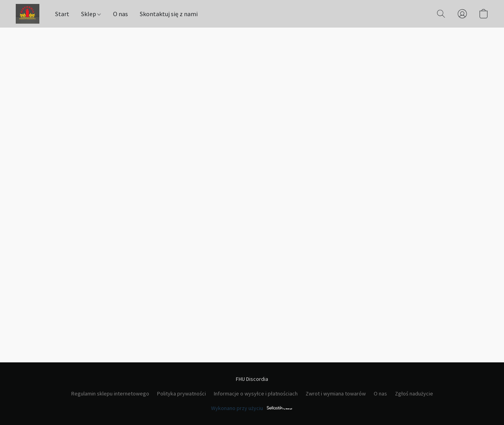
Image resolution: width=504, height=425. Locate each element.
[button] (28, 14)
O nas (120, 14)
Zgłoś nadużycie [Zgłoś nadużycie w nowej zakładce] (414, 393)
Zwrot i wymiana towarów (336, 393)
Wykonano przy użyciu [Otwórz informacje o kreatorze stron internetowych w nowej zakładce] (252, 408)
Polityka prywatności (182, 393)
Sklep (91, 14)
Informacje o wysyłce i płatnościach (256, 393)
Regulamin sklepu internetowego (110, 393)
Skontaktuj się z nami (169, 14)
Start (62, 14)
